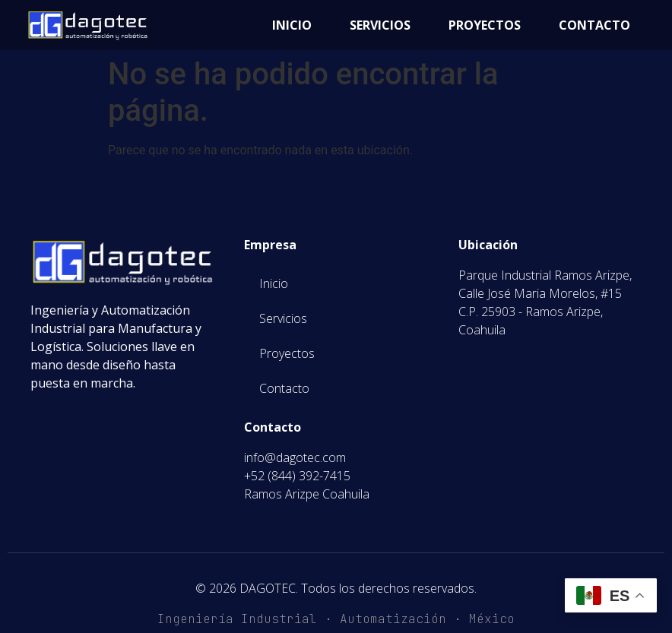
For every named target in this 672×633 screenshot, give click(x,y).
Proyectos (485, 25)
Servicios (380, 25)
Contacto (594, 25)
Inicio (292, 25)
